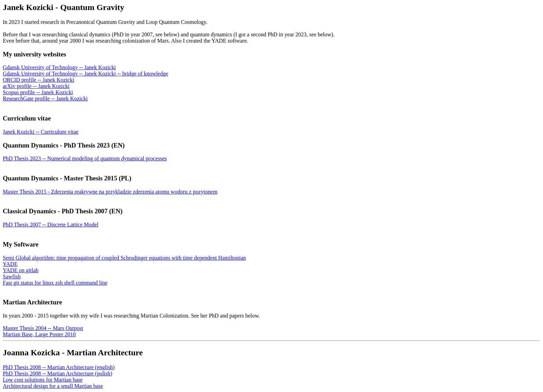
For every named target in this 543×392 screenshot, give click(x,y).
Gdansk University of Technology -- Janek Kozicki (59, 67)
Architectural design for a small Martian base (53, 386)
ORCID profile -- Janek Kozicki (38, 80)
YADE (10, 264)
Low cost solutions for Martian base (43, 380)
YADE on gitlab (21, 270)
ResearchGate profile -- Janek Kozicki (45, 99)
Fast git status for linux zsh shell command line (55, 283)
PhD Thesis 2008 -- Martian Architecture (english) (59, 367)
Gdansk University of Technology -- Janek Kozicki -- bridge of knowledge (86, 74)
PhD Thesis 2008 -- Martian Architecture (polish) (57, 373)
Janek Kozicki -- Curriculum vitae (41, 132)
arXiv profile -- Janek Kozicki (36, 86)
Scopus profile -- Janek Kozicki (38, 92)
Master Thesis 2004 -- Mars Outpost (43, 328)
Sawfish (12, 277)
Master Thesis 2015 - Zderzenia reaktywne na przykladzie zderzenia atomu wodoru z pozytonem (110, 192)
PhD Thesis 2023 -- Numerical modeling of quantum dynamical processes (85, 158)
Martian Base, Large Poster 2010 (39, 334)
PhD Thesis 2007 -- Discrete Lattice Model (51, 225)
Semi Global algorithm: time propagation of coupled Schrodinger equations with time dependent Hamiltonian (124, 258)
